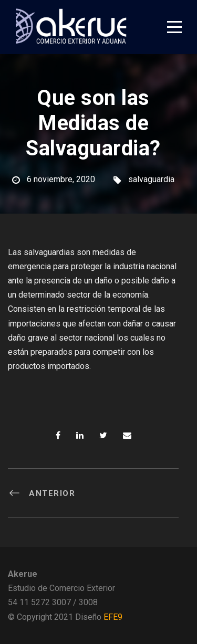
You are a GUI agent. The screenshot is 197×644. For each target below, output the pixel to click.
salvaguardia (151, 179)
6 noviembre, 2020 (61, 179)
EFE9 (113, 617)
